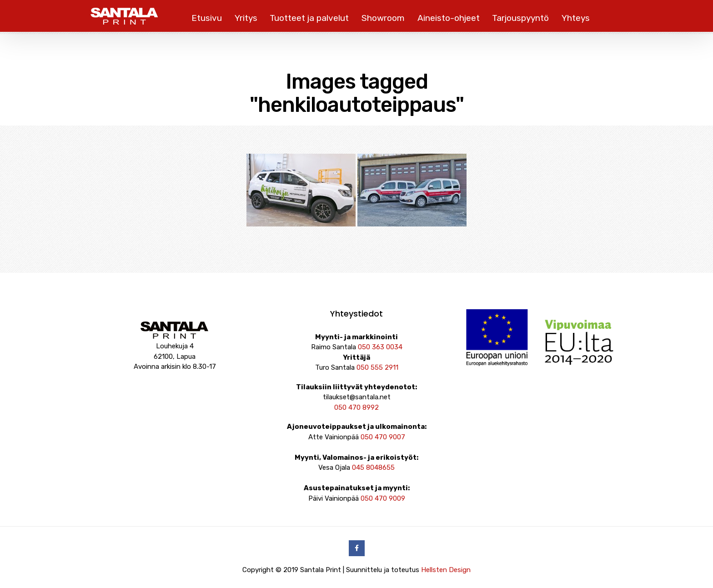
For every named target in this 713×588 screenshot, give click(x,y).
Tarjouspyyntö (520, 18)
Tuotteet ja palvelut (309, 18)
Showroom (383, 18)
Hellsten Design (446, 570)
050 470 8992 (356, 407)
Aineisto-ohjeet (449, 18)
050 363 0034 (380, 347)
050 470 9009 (383, 498)
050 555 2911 (377, 367)
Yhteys (576, 18)
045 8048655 (373, 467)
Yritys (246, 18)
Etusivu (207, 18)
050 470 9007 (383, 437)
